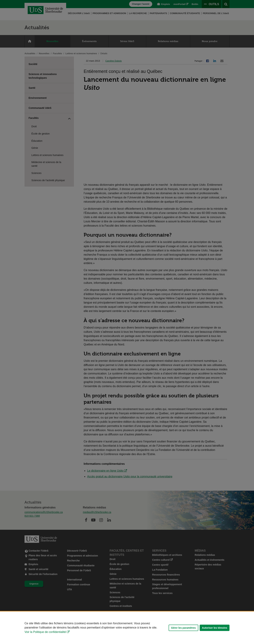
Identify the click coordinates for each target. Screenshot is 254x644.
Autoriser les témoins (215, 628)
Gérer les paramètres (183, 628)
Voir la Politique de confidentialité (45, 632)
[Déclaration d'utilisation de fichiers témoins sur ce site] (127, 628)
